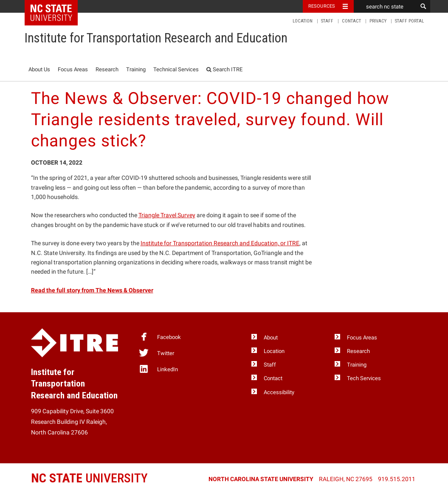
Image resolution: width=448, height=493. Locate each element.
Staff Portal (409, 21)
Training (136, 69)
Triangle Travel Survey (167, 215)
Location (303, 21)
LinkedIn (158, 369)
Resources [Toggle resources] (322, 6)
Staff (327, 21)
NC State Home (57, 6)
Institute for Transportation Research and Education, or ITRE (220, 243)
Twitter (156, 353)
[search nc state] (386, 6)
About (271, 338)
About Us (39, 69)
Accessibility (279, 392)
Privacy (378, 21)
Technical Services (176, 69)
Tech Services (364, 378)
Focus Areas (73, 69)
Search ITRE (224, 69)
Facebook (160, 336)
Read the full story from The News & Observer (92, 290)
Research (107, 69)
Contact (351, 21)
